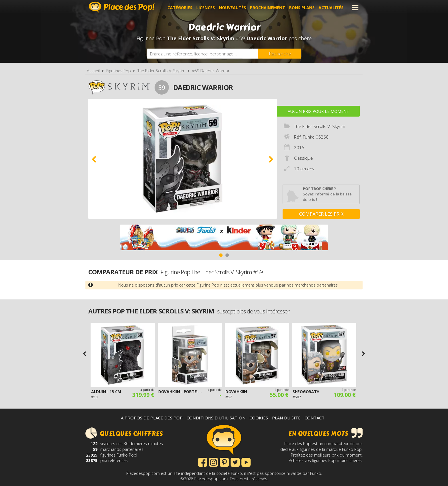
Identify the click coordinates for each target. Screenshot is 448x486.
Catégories (180, 8)
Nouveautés (232, 8)
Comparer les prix (321, 214)
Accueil (93, 71)
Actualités (331, 8)
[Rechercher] (280, 54)
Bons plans (302, 8)
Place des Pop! (122, 7)
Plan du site (286, 418)
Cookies (259, 418)
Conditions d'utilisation (216, 418)
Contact (315, 418)
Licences (206, 8)
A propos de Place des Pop (152, 418)
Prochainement (268, 8)
